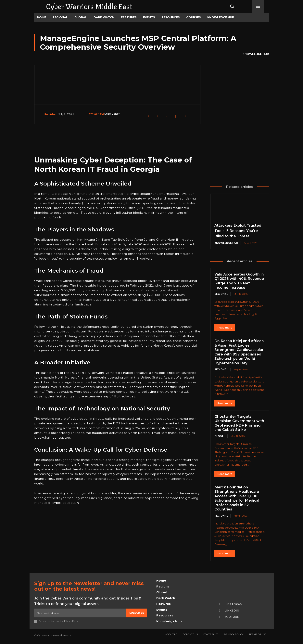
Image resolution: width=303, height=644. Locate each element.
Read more (225, 328)
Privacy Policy (71, 621)
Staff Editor (112, 114)
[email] (80, 613)
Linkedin (232, 611)
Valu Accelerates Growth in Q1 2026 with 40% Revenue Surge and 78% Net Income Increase (239, 281)
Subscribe (137, 613)
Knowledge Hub (256, 54)
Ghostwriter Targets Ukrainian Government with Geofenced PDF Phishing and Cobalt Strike (240, 423)
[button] (228, 6)
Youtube (232, 617)
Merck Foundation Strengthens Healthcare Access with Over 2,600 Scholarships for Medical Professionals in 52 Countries (237, 498)
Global (220, 436)
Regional (221, 294)
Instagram (234, 604)
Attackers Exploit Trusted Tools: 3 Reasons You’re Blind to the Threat (238, 231)
